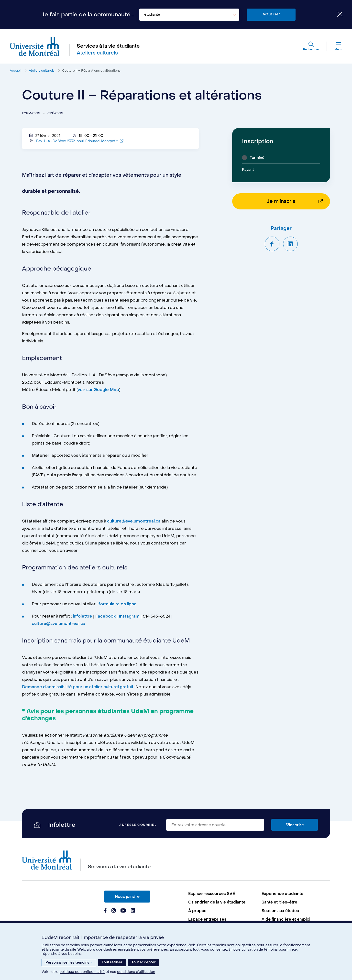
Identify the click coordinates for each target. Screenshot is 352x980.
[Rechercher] (311, 46)
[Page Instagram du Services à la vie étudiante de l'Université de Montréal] (114, 911)
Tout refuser (112, 962)
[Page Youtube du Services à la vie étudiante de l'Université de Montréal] (123, 911)
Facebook (106, 618)
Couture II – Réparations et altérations (91, 71)
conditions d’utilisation (136, 972)
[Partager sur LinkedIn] (290, 244)
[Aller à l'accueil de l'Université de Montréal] (35, 46)
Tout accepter (144, 962)
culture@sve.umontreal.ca (134, 523)
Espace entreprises (207, 919)
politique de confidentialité (82, 972)
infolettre (82, 618)
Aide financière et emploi (286, 919)
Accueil (16, 71)
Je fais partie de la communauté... (88, 15)
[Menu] (335, 46)
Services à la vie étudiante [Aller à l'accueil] (108, 46)
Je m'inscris (281, 201)
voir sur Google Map (98, 392)
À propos (197, 911)
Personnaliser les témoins (69, 963)
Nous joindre (127, 897)
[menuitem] (222, 894)
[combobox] (189, 15)
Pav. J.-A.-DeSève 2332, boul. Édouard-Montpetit (80, 143)
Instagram (129, 618)
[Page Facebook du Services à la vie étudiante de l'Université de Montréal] (105, 911)
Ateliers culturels (42, 71)
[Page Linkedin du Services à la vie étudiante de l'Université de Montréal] (133, 911)
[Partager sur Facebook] (272, 244)
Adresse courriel (138, 825)
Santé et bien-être (279, 902)
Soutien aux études (280, 911)
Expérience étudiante (282, 894)
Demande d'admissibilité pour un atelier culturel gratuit (78, 689)
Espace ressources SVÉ (212, 894)
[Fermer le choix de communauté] (336, 15)
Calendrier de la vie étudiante (217, 902)
